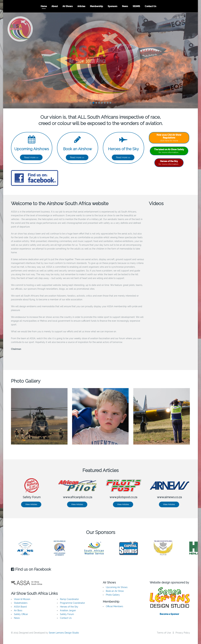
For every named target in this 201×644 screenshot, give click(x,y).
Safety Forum (67, 614)
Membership (96, 6)
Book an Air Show (115, 591)
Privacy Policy (183, 633)
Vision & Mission (22, 599)
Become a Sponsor (169, 614)
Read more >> (31, 157)
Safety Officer (21, 614)
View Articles (31, 504)
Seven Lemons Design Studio (64, 633)
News (125, 6)
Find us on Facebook (31, 569)
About (55, 6)
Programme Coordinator (72, 603)
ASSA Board (20, 607)
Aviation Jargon (68, 610)
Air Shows (68, 6)
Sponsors (113, 6)
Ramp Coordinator (69, 599)
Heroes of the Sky (123, 149)
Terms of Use (164, 633)
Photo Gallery (113, 595)
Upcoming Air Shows (117, 587)
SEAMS (136, 6)
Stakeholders (21, 603)
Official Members (114, 606)
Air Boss (18, 610)
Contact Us (151, 6)
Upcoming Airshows (32, 149)
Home (44, 6)
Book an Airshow (77, 149)
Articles (81, 6)
